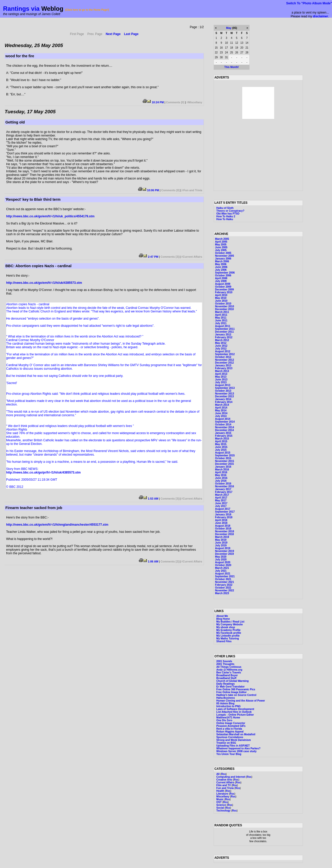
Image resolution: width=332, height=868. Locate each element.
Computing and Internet (231, 777)
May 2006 (221, 264)
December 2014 (224, 430)
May (229, 28)
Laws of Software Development (235, 709)
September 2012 (225, 354)
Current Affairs (193, 257)
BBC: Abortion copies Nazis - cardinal (38, 266)
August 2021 (223, 574)
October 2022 (223, 588)
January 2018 (223, 515)
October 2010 (223, 304)
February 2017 (224, 492)
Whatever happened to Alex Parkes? (238, 748)
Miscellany (195, 102)
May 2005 (221, 245)
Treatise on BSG (226, 743)
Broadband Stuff (226, 678)
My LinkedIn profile (228, 636)
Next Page (113, 34)
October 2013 (223, 391)
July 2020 (221, 560)
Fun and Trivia (193, 190)
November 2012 (225, 360)
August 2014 (223, 419)
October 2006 (223, 275)
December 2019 (224, 554)
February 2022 (224, 585)
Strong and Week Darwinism (234, 740)
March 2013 (222, 371)
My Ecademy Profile (228, 630)
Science (221, 805)
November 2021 (225, 582)
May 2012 (221, 343)
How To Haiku (225, 219)
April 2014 (221, 408)
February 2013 (224, 368)
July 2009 (221, 281)
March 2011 (222, 312)
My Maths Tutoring (228, 639)
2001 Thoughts (225, 664)
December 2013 (224, 396)
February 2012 (224, 337)
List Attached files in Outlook (234, 712)
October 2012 (223, 357)
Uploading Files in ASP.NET (233, 746)
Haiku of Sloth (225, 208)
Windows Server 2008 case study (236, 751)
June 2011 (221, 320)
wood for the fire (20, 56)
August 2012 (223, 351)
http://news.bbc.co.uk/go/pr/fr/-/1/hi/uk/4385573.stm (43, 472)
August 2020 (223, 562)
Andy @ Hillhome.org (229, 670)
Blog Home (223, 619)
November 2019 (225, 551)
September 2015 (225, 455)
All (218, 774)
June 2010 (221, 301)
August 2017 (223, 509)
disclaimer (320, 16)
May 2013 (221, 377)
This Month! (232, 67)
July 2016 (221, 481)
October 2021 (223, 579)
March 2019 (222, 537)
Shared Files (224, 641)
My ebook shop (226, 627)
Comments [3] (170, 257)
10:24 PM (158, 102)
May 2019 (221, 540)
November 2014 (225, 427)
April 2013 (221, 374)
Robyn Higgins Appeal (230, 732)
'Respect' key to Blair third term (33, 199)
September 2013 (225, 388)
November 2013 (225, 394)
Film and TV (224, 785)
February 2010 (224, 292)
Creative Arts (224, 780)
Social (220, 808)
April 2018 (221, 520)
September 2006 (225, 273)
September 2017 (225, 512)
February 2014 (224, 402)
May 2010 (221, 298)
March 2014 (222, 405)
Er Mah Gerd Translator (231, 687)
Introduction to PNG (229, 706)
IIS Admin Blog (225, 703)
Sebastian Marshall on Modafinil (236, 734)
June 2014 (221, 413)
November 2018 (225, 531)
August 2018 (223, 526)
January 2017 (223, 489)
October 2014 (223, 425)
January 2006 (223, 259)
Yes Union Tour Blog (229, 754)
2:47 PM (153, 257)
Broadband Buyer (227, 675)
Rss (224, 774)
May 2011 (221, 318)
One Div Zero (224, 720)
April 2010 (221, 295)
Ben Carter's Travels (229, 673)
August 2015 (223, 453)
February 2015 (224, 436)
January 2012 (223, 335)
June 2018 (221, 523)
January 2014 (223, 399)
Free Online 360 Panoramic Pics (236, 689)
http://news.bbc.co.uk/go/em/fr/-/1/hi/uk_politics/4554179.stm (50, 216)
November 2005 (225, 256)
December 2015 (224, 464)
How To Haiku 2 (226, 216)
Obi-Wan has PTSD (228, 214)
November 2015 (225, 461)
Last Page (131, 34)
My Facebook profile (229, 633)
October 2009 (223, 287)
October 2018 (223, 529)
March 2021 (222, 568)
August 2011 (223, 326)
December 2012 (224, 363)
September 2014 (225, 422)
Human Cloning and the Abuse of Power (241, 701)
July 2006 (221, 270)
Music (220, 799)
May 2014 (221, 410)
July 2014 (221, 416)
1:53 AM (153, 499)
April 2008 (221, 278)
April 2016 (221, 472)
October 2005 (223, 253)
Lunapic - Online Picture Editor (235, 715)
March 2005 (222, 239)
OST (219, 802)
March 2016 (222, 470)
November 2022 (225, 590)
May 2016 (221, 475)
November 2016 (225, 486)
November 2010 (225, 306)
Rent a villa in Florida (229, 729)
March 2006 (222, 261)
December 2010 (224, 309)
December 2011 (224, 332)
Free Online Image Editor (231, 692)
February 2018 (224, 517)
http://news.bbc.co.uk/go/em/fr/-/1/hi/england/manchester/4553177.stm (57, 525)
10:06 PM (153, 190)
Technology (223, 811)
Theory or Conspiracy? (230, 211)
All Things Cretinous (229, 667)
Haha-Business (226, 698)
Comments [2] (170, 561)
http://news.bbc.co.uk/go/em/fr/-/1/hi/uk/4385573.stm (44, 283)
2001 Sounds (224, 661)
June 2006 (221, 267)
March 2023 (222, 593)
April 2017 (221, 498)
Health (220, 791)
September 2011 (225, 329)
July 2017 (221, 506)
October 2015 (223, 458)
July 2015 (221, 450)
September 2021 (225, 576)
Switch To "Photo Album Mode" (309, 3)
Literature (222, 794)
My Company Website (230, 624)
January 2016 (223, 467)
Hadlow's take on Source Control (236, 695)
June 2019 (221, 543)
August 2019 (223, 548)
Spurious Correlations (230, 737)
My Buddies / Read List (230, 622)
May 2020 (221, 557)
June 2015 (221, 447)
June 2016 (221, 478)
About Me (222, 616)
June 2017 (221, 503)
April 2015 (221, 441)
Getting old (15, 122)
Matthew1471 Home (228, 718)
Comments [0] (175, 102)
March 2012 (222, 340)
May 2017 (221, 500)
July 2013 (221, 382)
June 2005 (221, 247)
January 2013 (223, 365)
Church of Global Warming (233, 681)
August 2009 (223, 284)
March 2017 (222, 495)
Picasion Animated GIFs (231, 726)
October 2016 (223, 484)
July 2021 (221, 571)
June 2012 (221, 346)
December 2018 (224, 534)
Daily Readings (226, 684)
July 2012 (221, 349)
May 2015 (221, 444)
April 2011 (221, 315)
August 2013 (223, 385)
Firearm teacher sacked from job (34, 508)
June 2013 (221, 380)
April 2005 (221, 242)
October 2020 (223, 565)
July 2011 (221, 323)
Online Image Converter (231, 723)
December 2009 (224, 290)
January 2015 (223, 433)
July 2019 (221, 545)
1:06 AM (153, 561)
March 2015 (222, 439)
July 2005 (221, 250)
